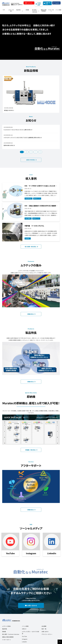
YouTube (30, 3)
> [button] (36, 152)
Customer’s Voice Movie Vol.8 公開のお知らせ (18, 130)
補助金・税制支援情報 (44, 10)
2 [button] (26, 152)
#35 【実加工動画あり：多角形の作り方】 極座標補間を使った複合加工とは (41, 206)
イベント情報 (58, 10)
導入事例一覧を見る (31, 247)
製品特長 (18, 10)
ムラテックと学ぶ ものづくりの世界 (30, 633)
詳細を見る (31, 314)
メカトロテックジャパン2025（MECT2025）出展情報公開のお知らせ (23, 138)
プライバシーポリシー (47, 634)
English (57, 3)
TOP (4, 10)
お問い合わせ (48, 3)
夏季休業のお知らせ (9, 145)
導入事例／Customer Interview (35, 11)
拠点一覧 (44, 629)
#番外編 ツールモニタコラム (34, 226)
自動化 (28, 238)
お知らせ (24, 629)
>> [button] (40, 152)
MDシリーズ (38, 198)
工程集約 (29, 218)
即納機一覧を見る (31, 450)
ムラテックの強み (11, 10)
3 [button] (31, 152)
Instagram (25, 639)
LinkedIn (24, 642)
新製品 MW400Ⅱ (9, 110)
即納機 (27, 10)
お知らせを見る (31, 160)
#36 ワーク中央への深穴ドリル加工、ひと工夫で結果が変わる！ (40, 186)
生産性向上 (29, 198)
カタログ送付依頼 (39, 4)
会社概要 (44, 626)
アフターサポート (51, 10)
